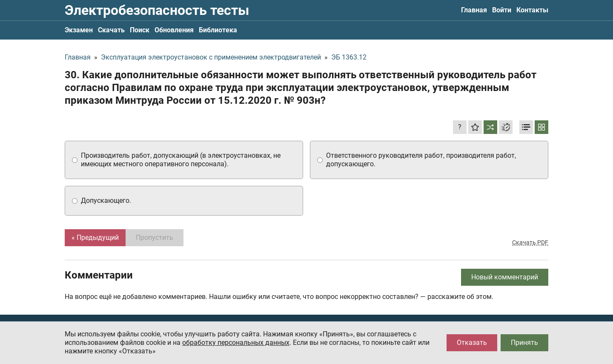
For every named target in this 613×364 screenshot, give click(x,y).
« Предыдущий (95, 237)
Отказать (472, 343)
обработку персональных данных (236, 343)
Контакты (532, 10)
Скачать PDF (530, 242)
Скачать (111, 30)
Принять (524, 343)
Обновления (174, 30)
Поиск (140, 30)
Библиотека (218, 30)
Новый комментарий (505, 277)
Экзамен (79, 30)
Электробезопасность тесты (157, 10)
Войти (502, 10)
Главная (474, 10)
